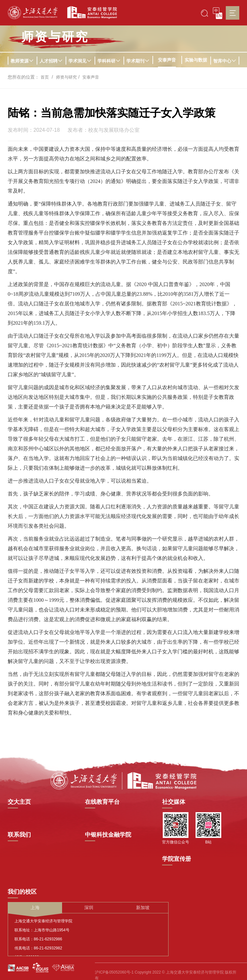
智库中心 (225, 61)
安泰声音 (167, 60)
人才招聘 (51, 61)
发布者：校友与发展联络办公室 (104, 130)
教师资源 (22, 61)
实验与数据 (196, 60)
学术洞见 (80, 61)
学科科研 (109, 61)
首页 (45, 77)
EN (219, 16)
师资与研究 (68, 77)
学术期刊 (138, 61)
